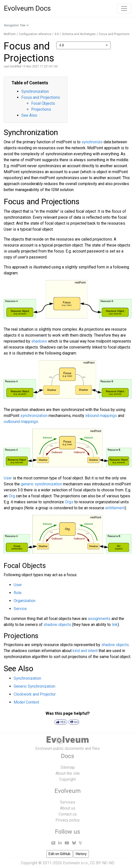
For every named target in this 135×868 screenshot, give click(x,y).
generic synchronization (41, 484)
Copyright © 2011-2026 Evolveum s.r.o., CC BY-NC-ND (68, 863)
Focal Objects (43, 103)
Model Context (26, 702)
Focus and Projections (114, 34)
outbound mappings (21, 422)
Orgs (69, 502)
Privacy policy (68, 820)
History (81, 854)
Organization (25, 601)
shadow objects (57, 625)
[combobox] (83, 45)
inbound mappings (101, 416)
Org (12, 496)
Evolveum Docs (27, 8)
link (115, 625)
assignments (99, 619)
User (8, 478)
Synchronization (35, 91)
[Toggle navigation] (124, 8)
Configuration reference (35, 34)
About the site (68, 773)
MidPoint (10, 34)
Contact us (68, 814)
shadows (39, 341)
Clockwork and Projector (35, 694)
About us (68, 808)
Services (68, 802)
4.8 (57, 34)
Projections (41, 109)
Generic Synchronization (34, 686)
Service (20, 609)
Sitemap (68, 767)
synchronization (34, 416)
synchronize (92, 142)
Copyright (67, 779)
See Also (29, 115)
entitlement (115, 508)
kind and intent (85, 651)
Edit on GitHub (59, 854)
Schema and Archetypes (79, 34)
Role (18, 593)
